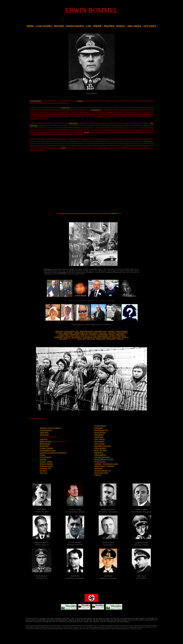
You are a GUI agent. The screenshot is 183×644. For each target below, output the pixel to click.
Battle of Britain (46, 441)
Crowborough (62, 272)
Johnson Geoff (69, 336)
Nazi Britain (99, 437)
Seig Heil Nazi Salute (102, 457)
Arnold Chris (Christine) (86, 331)
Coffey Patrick (112, 333)
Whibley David (81, 339)
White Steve (120, 339)
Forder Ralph (84, 334)
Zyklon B (98, 475)
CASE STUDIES (44, 26)
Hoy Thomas (61, 336)
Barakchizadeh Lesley (101, 331)
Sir (110, 470)
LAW (89, 26)
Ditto (77, 331)
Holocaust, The (45, 468)
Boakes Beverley (68, 333)
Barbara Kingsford (103, 336)
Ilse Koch (43, 470)
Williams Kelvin (101, 339)
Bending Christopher (122, 331)
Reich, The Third (101, 450)
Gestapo (43, 461)
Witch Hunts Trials (101, 473)
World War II (96, 110)
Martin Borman (100, 432)
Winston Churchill (101, 470)
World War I (66, 107)
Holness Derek (120, 334)
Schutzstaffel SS (100, 455)
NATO (64, 148)
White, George (91, 339)
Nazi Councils (99, 439)
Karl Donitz (99, 428)
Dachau (42, 455)
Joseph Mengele (100, 426)
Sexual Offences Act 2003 (104, 459)
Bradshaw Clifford (80, 333)
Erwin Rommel (36, 101)
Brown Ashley (103, 333)
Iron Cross (44, 473)
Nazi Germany (100, 444)
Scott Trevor (125, 337)
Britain (50, 461)
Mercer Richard (122, 336)
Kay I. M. (93, 336)
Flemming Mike (74, 334)
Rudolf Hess (99, 453)
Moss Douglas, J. (77, 337)
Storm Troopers (100, 461)
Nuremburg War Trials (102, 446)
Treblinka (98, 464)
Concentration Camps (48, 450)
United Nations (100, 466)
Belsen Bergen (45, 444)
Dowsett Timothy (64, 334)
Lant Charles (113, 336)
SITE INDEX (150, 26)
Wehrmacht (99, 468)
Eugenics (43, 459)
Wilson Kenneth (111, 339)
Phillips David (107, 337)
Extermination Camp (110, 464)
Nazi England (99, 441)
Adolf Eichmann (46, 430)
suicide (87, 132)
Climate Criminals (46, 448)
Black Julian (59, 333)
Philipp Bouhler (100, 448)
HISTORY (59, 26)
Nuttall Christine (88, 337)
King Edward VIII (101, 430)
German (80, 101)
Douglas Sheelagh (122, 333)
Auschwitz (44, 439)
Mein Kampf (99, 435)
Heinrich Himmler (46, 464)
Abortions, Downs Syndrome (50, 428)
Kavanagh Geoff (79, 336)
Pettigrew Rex (97, 337)
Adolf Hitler (73, 123)
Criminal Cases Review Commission (53, 453)
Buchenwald (44, 446)
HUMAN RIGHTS (75, 26)
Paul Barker (111, 331)
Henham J (112, 334)
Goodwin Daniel (103, 334)
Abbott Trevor (59, 331)
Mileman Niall (59, 337)
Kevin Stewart (63, 339)
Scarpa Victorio (116, 337)
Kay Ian (87, 336)
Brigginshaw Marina (92, 333)
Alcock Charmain (69, 331)
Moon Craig (67, 337)
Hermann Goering (46, 466)
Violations (111, 466)
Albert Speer (44, 435)
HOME (30, 26)
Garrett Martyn (93, 334)
